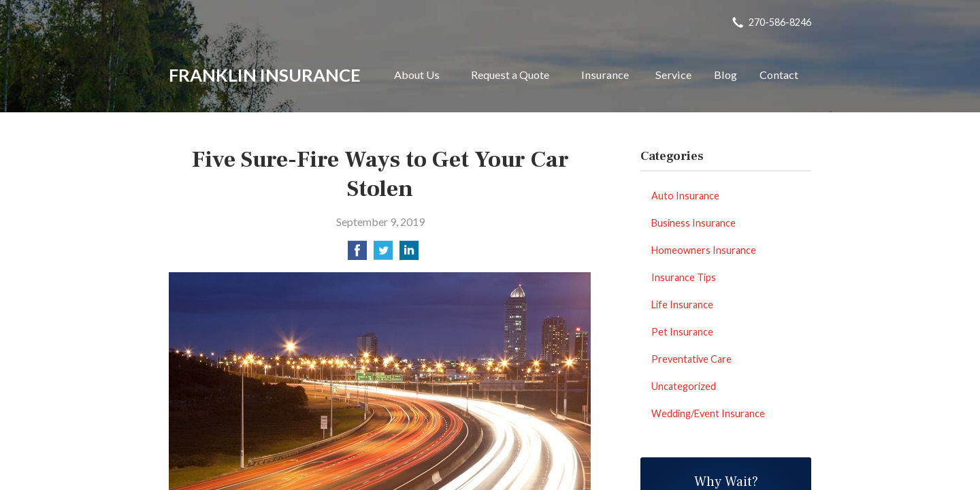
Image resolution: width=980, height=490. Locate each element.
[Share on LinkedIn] (409, 254)
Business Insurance (693, 223)
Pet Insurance (682, 332)
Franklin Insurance (265, 75)
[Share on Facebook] (357, 254)
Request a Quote (510, 75)
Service (673, 75)
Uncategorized (684, 386)
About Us (417, 75)
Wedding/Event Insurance (708, 413)
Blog (725, 75)
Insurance (605, 75)
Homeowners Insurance (704, 250)
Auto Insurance (685, 196)
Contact (779, 75)
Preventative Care (691, 359)
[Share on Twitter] (383, 254)
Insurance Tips (684, 277)
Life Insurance (682, 305)
